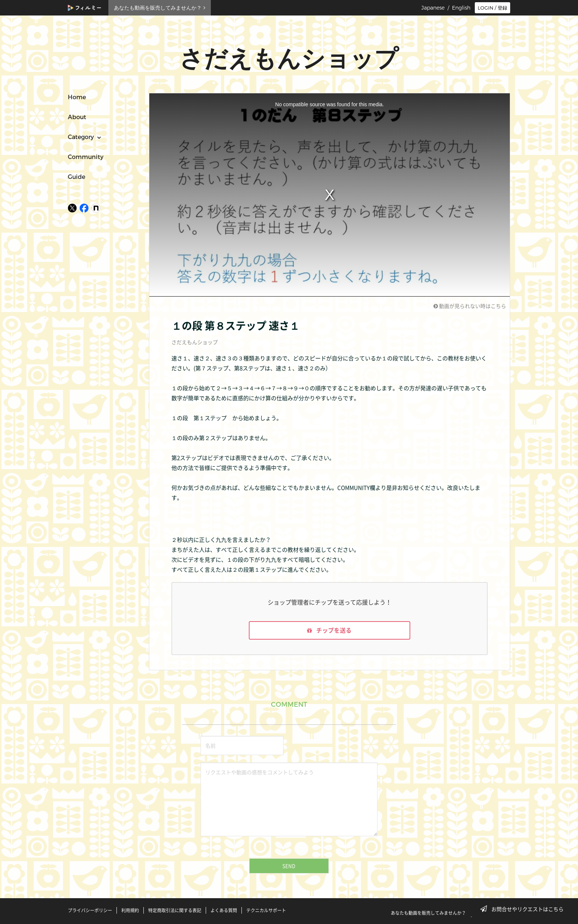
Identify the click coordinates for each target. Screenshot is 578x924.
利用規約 (130, 910)
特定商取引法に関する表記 (175, 910)
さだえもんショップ (195, 342)
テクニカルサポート (266, 910)
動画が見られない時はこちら (470, 306)
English (461, 8)
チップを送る (330, 631)
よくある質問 (224, 910)
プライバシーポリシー (90, 910)
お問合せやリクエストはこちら (524, 909)
